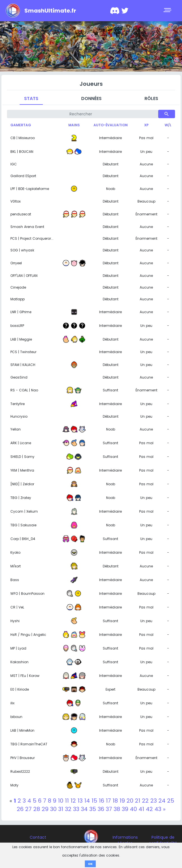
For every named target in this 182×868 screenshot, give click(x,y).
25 (171, 801)
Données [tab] (91, 98)
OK (90, 864)
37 (109, 809)
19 (122, 801)
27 (28, 809)
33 (76, 809)
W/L (168, 125)
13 (80, 801)
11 (67, 801)
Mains (74, 125)
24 (162, 801)
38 (117, 809)
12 (73, 801)
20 (130, 801)
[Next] (164, 809)
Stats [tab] (31, 98)
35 (93, 809)
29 (45, 809)
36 (101, 809)
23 (154, 801)
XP (146, 125)
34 (84, 809)
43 (158, 809)
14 (87, 801)
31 (61, 809)
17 (108, 801)
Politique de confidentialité (163, 840)
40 (133, 809)
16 (102, 801)
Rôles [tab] (151, 98)
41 (141, 809)
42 (149, 809)
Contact (38, 837)
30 (53, 809)
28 (37, 809)
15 (94, 801)
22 (145, 801)
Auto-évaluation (111, 125)
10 (61, 801)
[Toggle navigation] (168, 11)
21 (138, 801)
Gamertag (21, 125)
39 (125, 809)
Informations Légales (125, 840)
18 (115, 801)
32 (68, 809)
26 (20, 809)
